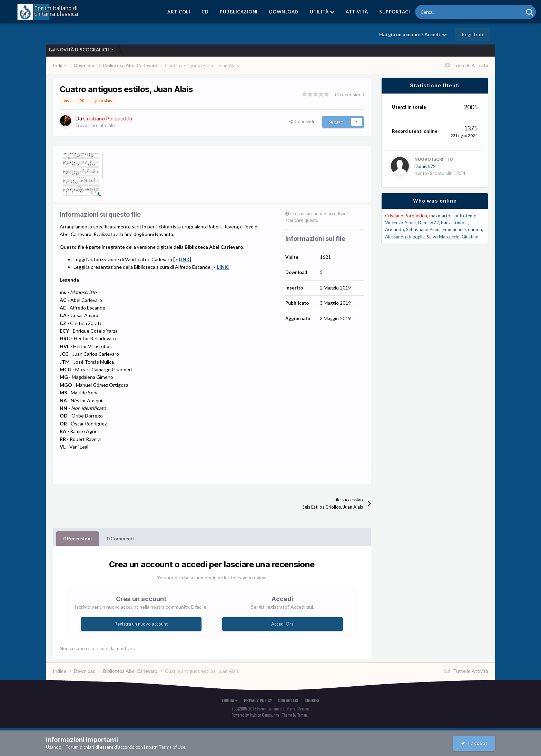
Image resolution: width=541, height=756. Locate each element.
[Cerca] (451, 12)
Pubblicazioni (239, 12)
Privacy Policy (258, 700)
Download (284, 12)
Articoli (179, 12)
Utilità (322, 12)
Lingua (230, 700)
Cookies (312, 700)
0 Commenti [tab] (121, 538)
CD (205, 12)
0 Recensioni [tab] (77, 538)
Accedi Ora (282, 624)
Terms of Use (172, 747)
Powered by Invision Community (255, 715)
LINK (184, 259)
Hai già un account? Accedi (413, 34)
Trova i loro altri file (95, 125)
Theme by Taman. (295, 715)
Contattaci (288, 700)
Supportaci (395, 12)
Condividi (301, 121)
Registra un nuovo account (141, 624)
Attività (357, 12)
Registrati (472, 34)
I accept (474, 743)
